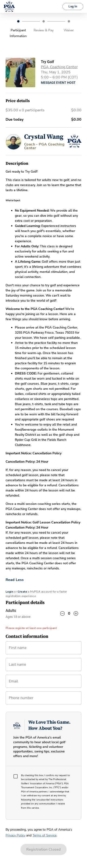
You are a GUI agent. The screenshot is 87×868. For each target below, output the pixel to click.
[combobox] (43, 683)
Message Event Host (58, 83)
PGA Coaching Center (59, 67)
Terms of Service (44, 835)
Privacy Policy (15, 835)
